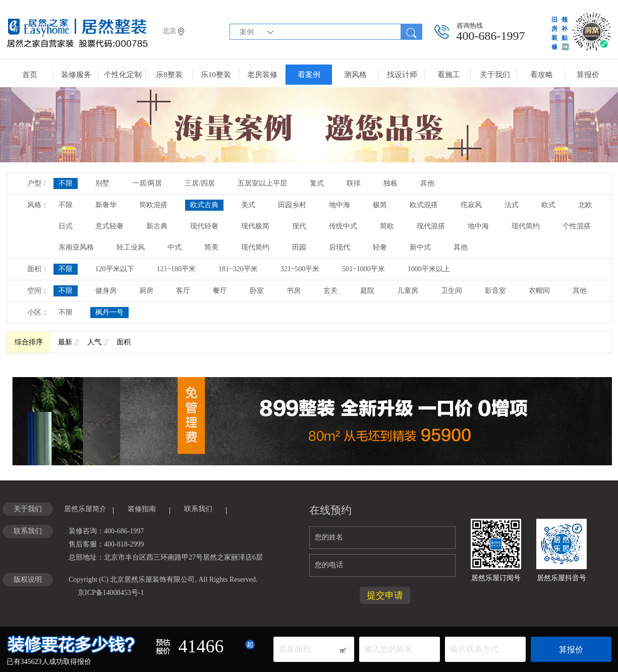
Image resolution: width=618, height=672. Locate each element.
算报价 (588, 75)
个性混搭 (577, 226)
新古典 (157, 226)
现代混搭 (431, 226)
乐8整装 (169, 75)
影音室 (495, 291)
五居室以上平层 (262, 183)
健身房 (106, 291)
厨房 (146, 291)
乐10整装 (216, 75)
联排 (354, 183)
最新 (65, 342)
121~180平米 (177, 269)
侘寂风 (471, 205)
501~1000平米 (363, 269)
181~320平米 (238, 269)
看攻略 (542, 75)
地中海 (340, 205)
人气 (94, 342)
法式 (512, 205)
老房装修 (262, 75)
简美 (211, 247)
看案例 (309, 75)
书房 (294, 291)
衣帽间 (539, 291)
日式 (66, 226)
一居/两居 (147, 183)
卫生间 (452, 291)
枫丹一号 (109, 312)
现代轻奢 (204, 226)
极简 (380, 205)
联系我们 (198, 509)
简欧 (387, 226)
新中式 (420, 247)
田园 (299, 247)
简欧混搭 (153, 205)
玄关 (330, 291)
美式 (248, 205)
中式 (175, 247)
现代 (299, 226)
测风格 (355, 75)
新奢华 (106, 205)
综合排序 (29, 342)
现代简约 (526, 226)
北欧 (585, 205)
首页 (30, 75)
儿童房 (408, 291)
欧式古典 (204, 205)
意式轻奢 (109, 226)
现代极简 (255, 226)
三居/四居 (200, 183)
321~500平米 (300, 269)
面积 (124, 342)
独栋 (390, 183)
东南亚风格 (76, 247)
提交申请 (385, 595)
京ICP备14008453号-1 (111, 593)
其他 (427, 183)
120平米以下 (115, 269)
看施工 (449, 75)
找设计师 (402, 75)
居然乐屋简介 (85, 509)
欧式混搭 (424, 205)
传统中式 (343, 226)
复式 (317, 183)
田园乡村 (292, 205)
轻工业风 (131, 247)
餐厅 (220, 291)
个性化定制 (123, 75)
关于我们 (495, 75)
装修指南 (142, 509)
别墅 (102, 183)
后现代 (340, 247)
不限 (66, 183)
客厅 (183, 291)
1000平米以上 (429, 269)
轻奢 (380, 247)
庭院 (367, 291)
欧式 (548, 205)
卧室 (257, 291)
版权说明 (28, 579)
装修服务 (76, 75)
